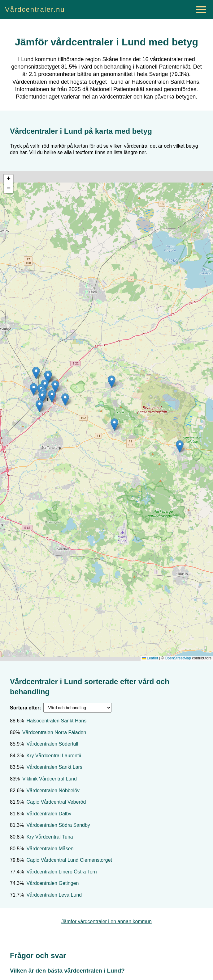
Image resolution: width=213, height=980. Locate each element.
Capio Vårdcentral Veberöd (56, 802)
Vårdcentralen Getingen (52, 883)
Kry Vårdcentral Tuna (50, 837)
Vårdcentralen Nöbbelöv (53, 791)
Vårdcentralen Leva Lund (54, 895)
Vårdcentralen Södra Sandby (58, 825)
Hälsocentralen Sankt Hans (56, 721)
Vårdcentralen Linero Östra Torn (61, 872)
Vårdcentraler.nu (35, 9)
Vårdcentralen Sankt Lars (54, 767)
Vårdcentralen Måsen (50, 849)
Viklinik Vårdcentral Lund (50, 779)
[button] (48, 377)
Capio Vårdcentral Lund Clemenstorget (69, 860)
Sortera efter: (25, 708)
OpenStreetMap (178, 658)
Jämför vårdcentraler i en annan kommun (106, 921)
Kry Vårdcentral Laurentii (54, 756)
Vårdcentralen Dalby (49, 814)
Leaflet (150, 658)
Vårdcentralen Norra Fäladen (54, 732)
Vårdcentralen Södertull (52, 744)
